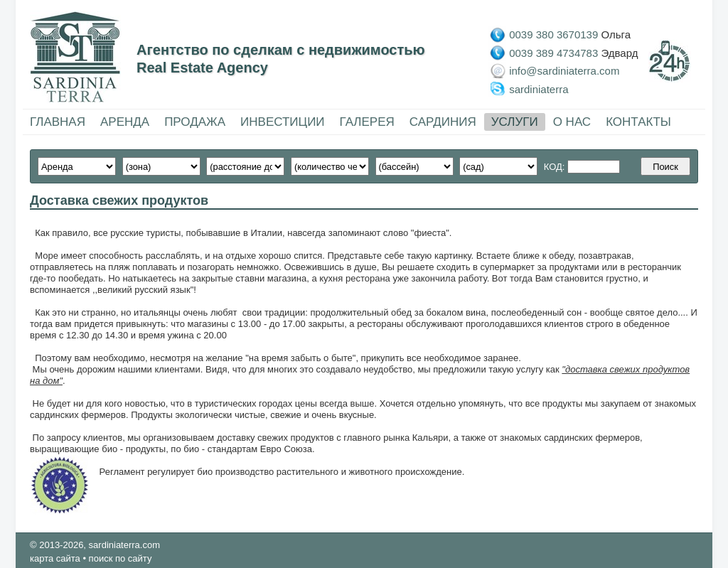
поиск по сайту (121, 558)
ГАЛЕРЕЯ (367, 122)
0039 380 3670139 (553, 34)
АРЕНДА (125, 122)
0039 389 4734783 (553, 52)
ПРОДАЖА (195, 122)
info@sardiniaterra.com (564, 71)
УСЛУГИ (515, 122)
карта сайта (55, 558)
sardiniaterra (539, 89)
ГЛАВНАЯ (58, 122)
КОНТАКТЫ (638, 122)
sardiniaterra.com (124, 545)
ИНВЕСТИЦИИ (283, 122)
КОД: (556, 167)
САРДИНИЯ (443, 122)
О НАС (572, 122)
